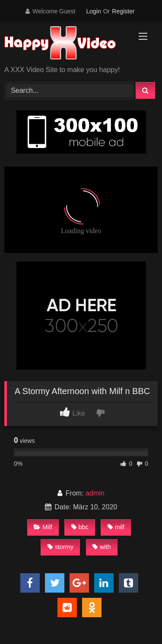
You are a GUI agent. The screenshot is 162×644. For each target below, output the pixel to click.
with (102, 547)
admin (95, 493)
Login (93, 11)
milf (116, 527)
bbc (80, 527)
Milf (43, 527)
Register (123, 11)
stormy (60, 547)
